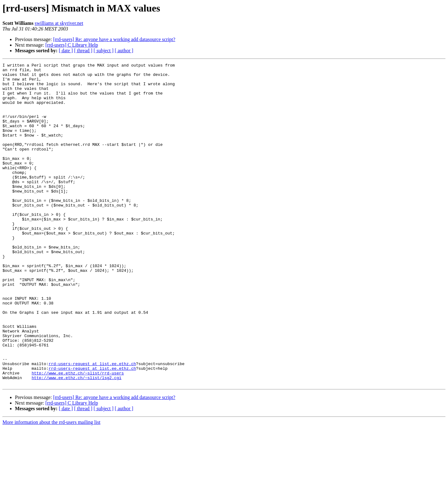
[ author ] (124, 51)
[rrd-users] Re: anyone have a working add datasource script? (114, 39)
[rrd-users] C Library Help (72, 45)
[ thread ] (83, 51)
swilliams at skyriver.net (59, 23)
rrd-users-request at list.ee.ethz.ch (92, 424)
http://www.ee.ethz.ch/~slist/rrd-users (78, 435)
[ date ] (66, 51)
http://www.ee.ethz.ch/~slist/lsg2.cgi (77, 441)
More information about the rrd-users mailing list (51, 487)
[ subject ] (104, 51)
